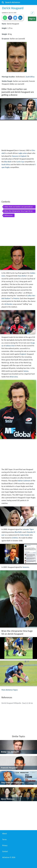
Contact (5, 851)
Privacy (5, 845)
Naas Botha (22, 276)
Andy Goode (25, 535)
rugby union (22, 153)
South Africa (30, 77)
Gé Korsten (9, 304)
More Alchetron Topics (10, 690)
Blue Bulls (8, 162)
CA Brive (15, 538)
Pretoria (16, 298)
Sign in (32, 19)
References (9, 215)
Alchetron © (9, 857)
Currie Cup (20, 162)
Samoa (26, 371)
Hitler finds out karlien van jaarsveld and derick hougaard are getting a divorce (19, 207)
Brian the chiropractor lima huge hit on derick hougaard (19, 211)
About (4, 834)
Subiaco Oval (10, 346)
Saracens (15, 156)
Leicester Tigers (28, 529)
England (23, 156)
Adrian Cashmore (24, 481)
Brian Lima (14, 377)
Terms (4, 839)
